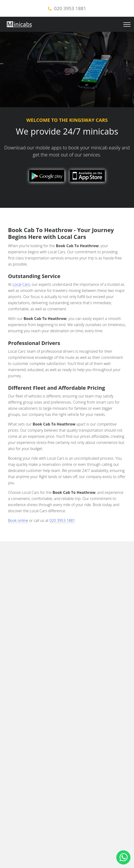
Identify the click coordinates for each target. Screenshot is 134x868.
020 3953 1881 (70, 8)
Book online (19, 520)
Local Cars (21, 284)
